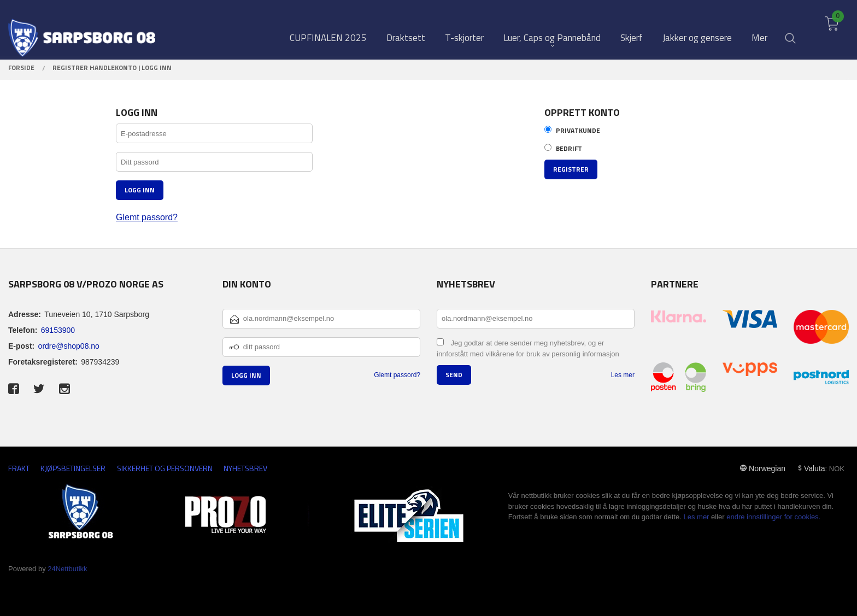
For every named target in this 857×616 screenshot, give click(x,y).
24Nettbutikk (67, 569)
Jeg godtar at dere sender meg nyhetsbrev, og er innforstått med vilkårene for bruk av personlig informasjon (528, 349)
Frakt (19, 468)
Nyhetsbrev (245, 468)
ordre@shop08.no (69, 346)
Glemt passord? (147, 217)
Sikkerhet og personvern (165, 468)
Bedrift (569, 149)
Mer (759, 28)
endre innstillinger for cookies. (773, 517)
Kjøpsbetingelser (73, 468)
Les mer (623, 375)
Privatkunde (578, 131)
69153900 (58, 330)
